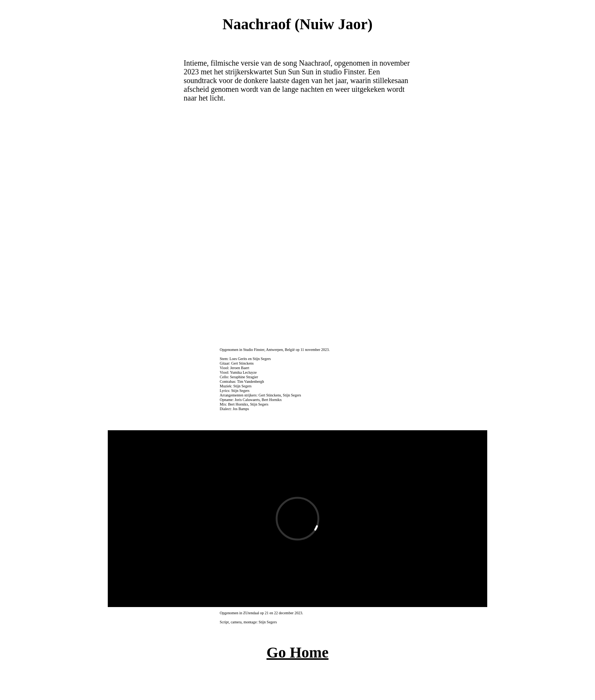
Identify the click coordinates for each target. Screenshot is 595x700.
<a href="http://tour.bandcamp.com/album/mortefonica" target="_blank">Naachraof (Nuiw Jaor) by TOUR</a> (297, 224)
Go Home (297, 652)
